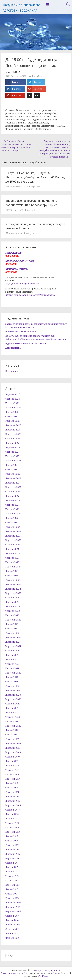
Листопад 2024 (13, 478)
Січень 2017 (12, 894)
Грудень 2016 (12, 898)
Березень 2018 (13, 832)
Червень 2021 (13, 659)
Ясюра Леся (37, 76)
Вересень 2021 (13, 646)
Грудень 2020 (13, 686)
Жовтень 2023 (13, 536)
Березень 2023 (13, 567)
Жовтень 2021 (13, 642)
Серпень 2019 (13, 757)
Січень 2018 (12, 841)
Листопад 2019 (13, 743)
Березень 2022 (13, 620)
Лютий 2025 (12, 465)
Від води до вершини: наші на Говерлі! (26, 343)
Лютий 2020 (12, 730)
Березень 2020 (13, 726)
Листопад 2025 (13, 425)
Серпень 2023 (13, 545)
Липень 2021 (12, 655)
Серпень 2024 (13, 492)
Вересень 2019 (13, 752)
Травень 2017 (12, 876)
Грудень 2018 (12, 792)
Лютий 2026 (12, 412)
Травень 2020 (13, 717)
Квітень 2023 (12, 562)
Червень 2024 (13, 500)
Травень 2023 (12, 558)
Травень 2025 (13, 452)
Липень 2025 (12, 443)
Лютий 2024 (12, 518)
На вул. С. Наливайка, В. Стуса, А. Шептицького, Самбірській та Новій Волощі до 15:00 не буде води (35, 177)
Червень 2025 (13, 447)
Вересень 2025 (13, 434)
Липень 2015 (12, 933)
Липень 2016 (12, 920)
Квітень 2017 (12, 880)
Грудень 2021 (13, 633)
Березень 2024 (13, 514)
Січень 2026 (12, 416)
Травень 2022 (13, 611)
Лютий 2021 (12, 677)
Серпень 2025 (13, 439)
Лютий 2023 (12, 571)
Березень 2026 (13, 408)
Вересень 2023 (13, 540)
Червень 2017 (12, 872)
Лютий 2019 (12, 783)
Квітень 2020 (12, 721)
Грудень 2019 (12, 739)
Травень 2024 (13, 505)
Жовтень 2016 (13, 907)
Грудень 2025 (13, 421)
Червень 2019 (12, 766)
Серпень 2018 (13, 810)
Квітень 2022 (12, 615)
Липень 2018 (12, 814)
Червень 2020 (13, 713)
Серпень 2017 (12, 863)
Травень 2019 (12, 770)
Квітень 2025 (12, 456)
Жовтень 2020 (13, 695)
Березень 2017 (13, 885)
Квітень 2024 (12, 509)
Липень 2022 (12, 602)
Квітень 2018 (12, 827)
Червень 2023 (13, 553)
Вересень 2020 (13, 699)
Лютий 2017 (12, 889)
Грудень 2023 (13, 527)
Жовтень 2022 (13, 589)
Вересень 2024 (13, 487)
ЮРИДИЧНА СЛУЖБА (17, 269)
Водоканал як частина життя (21, 331)
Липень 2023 (12, 549)
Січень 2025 (12, 469)
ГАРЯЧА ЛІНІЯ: (13, 253)
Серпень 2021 (13, 651)
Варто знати (12, 371)
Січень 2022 (12, 629)
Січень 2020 (12, 735)
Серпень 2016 (13, 916)
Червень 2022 (13, 606)
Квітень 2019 (12, 774)
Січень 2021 (12, 682)
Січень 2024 (12, 522)
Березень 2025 (13, 461)
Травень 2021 (12, 664)
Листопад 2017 (13, 850)
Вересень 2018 (13, 805)
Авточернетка (13, 348)
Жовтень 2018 (13, 801)
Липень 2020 (12, 708)
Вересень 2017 (13, 858)
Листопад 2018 (13, 796)
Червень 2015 (12, 938)
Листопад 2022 (13, 584)
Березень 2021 (13, 673)
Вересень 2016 (13, 911)
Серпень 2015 (12, 929)
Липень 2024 (12, 496)
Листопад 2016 (13, 903)
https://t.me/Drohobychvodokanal (22, 284)
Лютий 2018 (12, 836)
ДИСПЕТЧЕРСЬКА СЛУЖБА (20, 261)
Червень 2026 (13, 394)
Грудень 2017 (12, 845)
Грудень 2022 (13, 580)
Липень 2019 (12, 761)
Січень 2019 (12, 788)
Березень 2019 (13, 779)
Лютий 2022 (12, 624)
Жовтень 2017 (13, 854)
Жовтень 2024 (13, 483)
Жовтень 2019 (13, 748)
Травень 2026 (13, 399)
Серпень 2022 (13, 598)
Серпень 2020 (13, 704)
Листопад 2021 (13, 637)
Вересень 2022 (13, 593)
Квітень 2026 (12, 403)
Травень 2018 (12, 823)
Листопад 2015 (13, 925)
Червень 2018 (12, 819)
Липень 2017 (12, 867)
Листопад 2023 (13, 531)
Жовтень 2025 (13, 430)
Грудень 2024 (13, 474)
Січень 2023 (12, 576)
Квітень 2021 (12, 668)
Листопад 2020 (13, 690)
